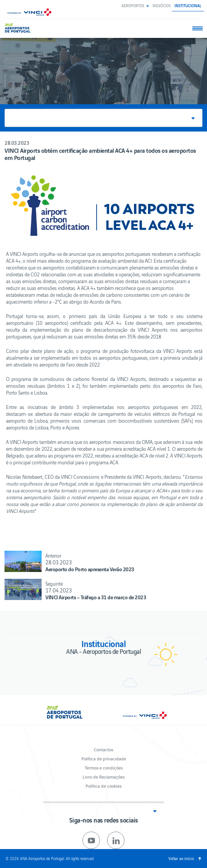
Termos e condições (104, 767)
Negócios (162, 5)
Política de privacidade (104, 758)
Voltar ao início (181, 858)
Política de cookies (103, 786)
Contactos (103, 749)
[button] (135, 5)
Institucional (188, 5)
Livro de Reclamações (103, 776)
